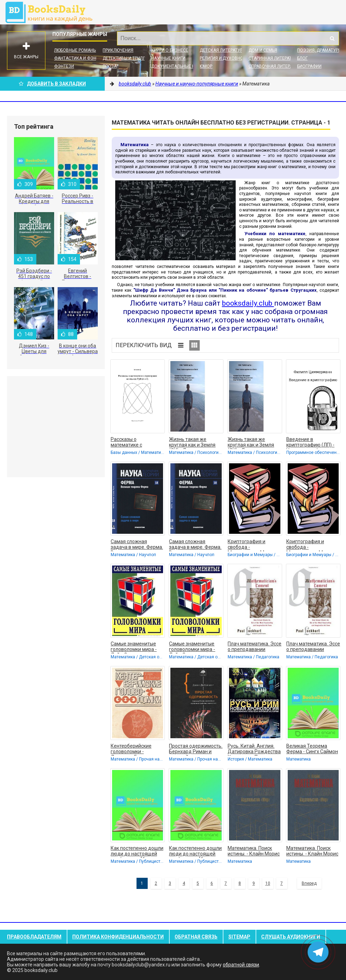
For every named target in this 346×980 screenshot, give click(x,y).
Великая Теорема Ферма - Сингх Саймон (312, 749)
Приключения (118, 50)
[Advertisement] (56, 427)
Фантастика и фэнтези (80, 58)
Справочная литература (275, 66)
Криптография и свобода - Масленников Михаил (253, 545)
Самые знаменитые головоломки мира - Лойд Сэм (134, 647)
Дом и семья (263, 50)
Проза (110, 66)
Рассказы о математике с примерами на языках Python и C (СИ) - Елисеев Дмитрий (136, 443)
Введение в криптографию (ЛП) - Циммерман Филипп (310, 443)
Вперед (309, 883)
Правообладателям (34, 937)
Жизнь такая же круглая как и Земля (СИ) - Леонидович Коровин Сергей (192, 443)
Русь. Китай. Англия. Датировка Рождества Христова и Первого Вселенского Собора (254, 749)
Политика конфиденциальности (118, 937)
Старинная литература (274, 58)
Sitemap (239, 937)
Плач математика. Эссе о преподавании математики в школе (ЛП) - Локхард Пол (255, 647)
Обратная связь (196, 937)
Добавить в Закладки (52, 84)
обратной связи (241, 965)
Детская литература (222, 50)
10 (268, 883)
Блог (302, 58)
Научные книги (168, 58)
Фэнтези (64, 66)
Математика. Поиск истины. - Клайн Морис (254, 851)
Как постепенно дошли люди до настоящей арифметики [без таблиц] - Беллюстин (137, 852)
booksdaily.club (52, 12)
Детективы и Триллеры (128, 58)
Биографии (309, 66)
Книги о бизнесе (170, 50)
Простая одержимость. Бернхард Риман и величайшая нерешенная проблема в (196, 749)
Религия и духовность (225, 58)
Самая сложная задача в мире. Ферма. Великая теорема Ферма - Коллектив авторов (137, 545)
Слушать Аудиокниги (291, 937)
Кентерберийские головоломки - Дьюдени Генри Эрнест (131, 749)
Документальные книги (178, 66)
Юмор (206, 66)
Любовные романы (75, 50)
